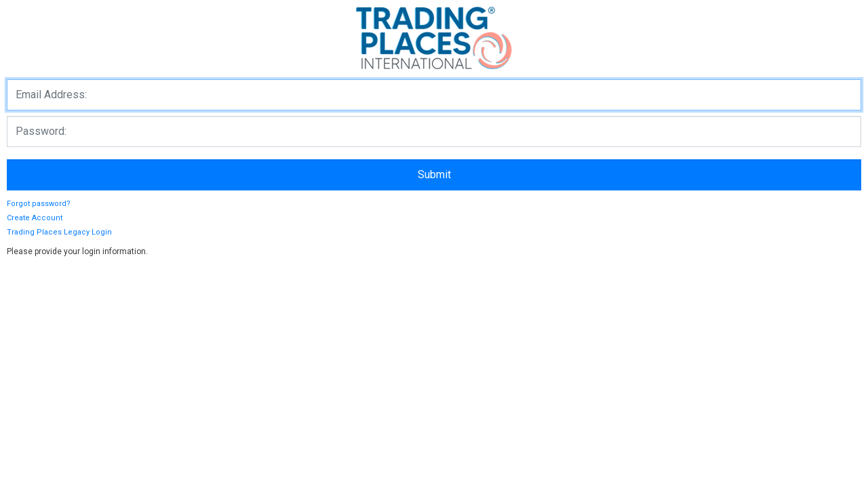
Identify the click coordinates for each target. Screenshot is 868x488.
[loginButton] (434, 175)
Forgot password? (39, 204)
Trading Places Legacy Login (59, 232)
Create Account (35, 218)
